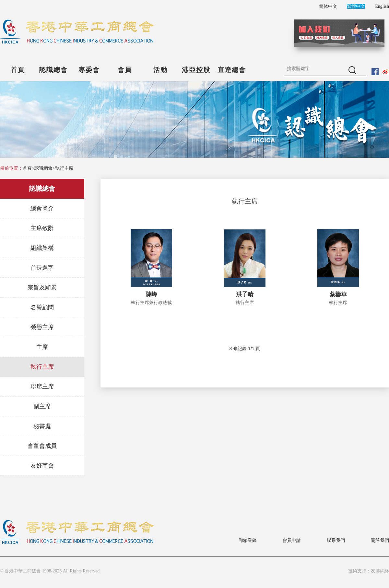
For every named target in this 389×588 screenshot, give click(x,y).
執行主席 (64, 168)
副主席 (42, 406)
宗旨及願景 (42, 288)
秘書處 (42, 426)
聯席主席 (42, 386)
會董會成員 (42, 446)
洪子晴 (245, 294)
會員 (125, 70)
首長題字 (42, 268)
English (382, 6)
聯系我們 (336, 540)
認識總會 (53, 70)
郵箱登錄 (248, 540)
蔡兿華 (338, 294)
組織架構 (42, 248)
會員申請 (292, 540)
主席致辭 (42, 228)
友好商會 (42, 466)
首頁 (18, 70)
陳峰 (151, 294)
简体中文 (328, 6)
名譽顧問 (42, 307)
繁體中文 (356, 6)
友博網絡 (380, 571)
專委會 (89, 70)
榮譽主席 (42, 327)
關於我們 (380, 540)
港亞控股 (196, 70)
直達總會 (232, 70)
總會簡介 (42, 208)
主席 (42, 347)
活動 (160, 70)
